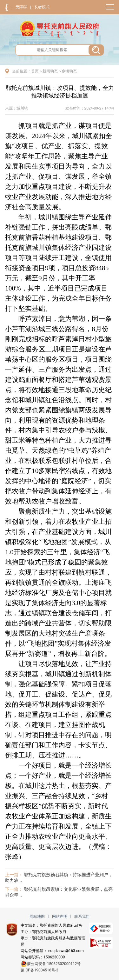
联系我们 (82, 917)
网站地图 (37, 917)
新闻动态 (50, 71)
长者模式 (42, 7)
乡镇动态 (69, 71)
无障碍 (21, 7)
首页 (35, 71)
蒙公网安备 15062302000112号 (51, 964)
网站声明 (60, 917)
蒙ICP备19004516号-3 (40, 970)
